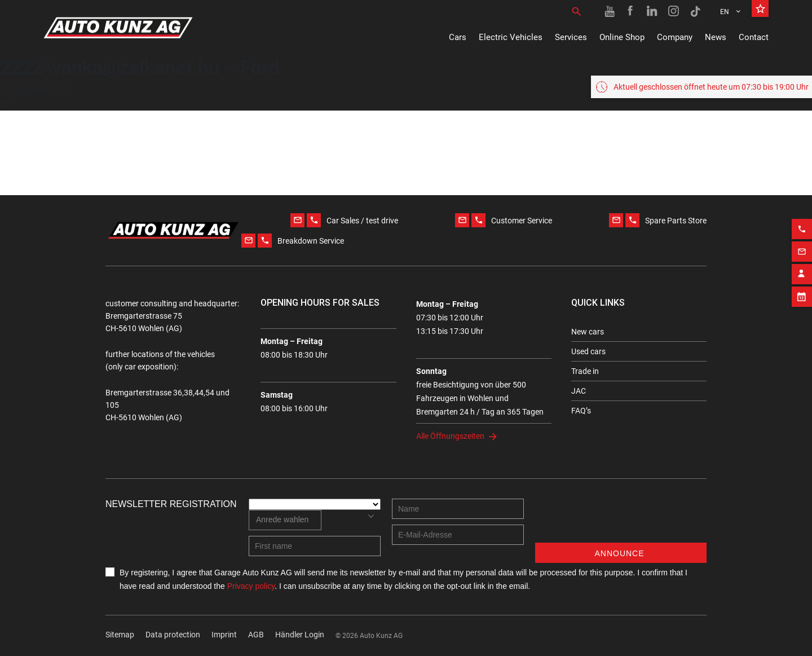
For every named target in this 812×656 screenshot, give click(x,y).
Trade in (585, 371)
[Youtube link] (610, 11)
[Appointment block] (802, 293)
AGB (256, 635)
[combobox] (285, 520)
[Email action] (802, 248)
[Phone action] (802, 225)
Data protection (173, 635)
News (716, 37)
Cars (458, 37)
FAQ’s (581, 411)
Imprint (224, 635)
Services (571, 37)
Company (675, 37)
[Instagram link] (674, 11)
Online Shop (622, 37)
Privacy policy (251, 586)
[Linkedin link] (652, 11)
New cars (588, 332)
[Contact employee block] (802, 270)
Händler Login (300, 635)
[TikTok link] (695, 11)
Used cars (588, 351)
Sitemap (120, 635)
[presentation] (621, 521)
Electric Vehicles (511, 37)
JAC (579, 391)
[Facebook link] (631, 11)
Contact (754, 37)
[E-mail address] (458, 535)
